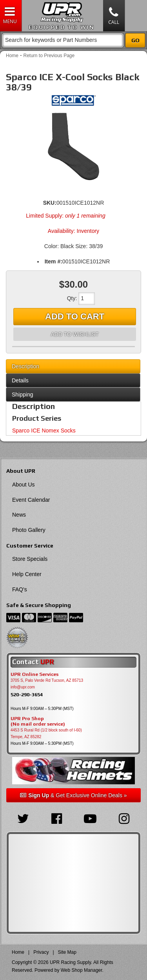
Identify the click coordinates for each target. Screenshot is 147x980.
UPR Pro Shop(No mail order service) (38, 721)
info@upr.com (23, 687)
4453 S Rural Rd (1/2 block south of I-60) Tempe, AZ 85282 (46, 733)
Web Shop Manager (82, 970)
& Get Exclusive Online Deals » (73, 795)
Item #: (54, 261)
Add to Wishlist (74, 334)
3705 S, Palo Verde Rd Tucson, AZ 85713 (47, 680)
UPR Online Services (34, 674)
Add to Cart (75, 316)
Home (12, 56)
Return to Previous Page (49, 56)
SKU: (50, 203)
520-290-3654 (27, 694)
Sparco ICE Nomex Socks (44, 431)
